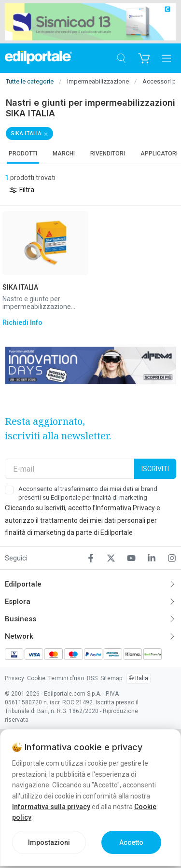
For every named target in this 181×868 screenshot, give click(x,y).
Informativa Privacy (125, 508)
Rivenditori (108, 154)
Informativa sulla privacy (51, 807)
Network (19, 636)
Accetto (131, 842)
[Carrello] (144, 58)
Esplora (18, 602)
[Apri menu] (166, 58)
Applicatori (159, 154)
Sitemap (111, 678)
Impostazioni (49, 842)
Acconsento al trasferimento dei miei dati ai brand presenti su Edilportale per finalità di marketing (88, 493)
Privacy (14, 678)
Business (21, 619)
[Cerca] (121, 58)
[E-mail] (70, 469)
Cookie (36, 678)
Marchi (64, 154)
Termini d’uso (66, 678)
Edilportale (23, 584)
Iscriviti (155, 469)
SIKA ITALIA (26, 133)
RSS (92, 678)
